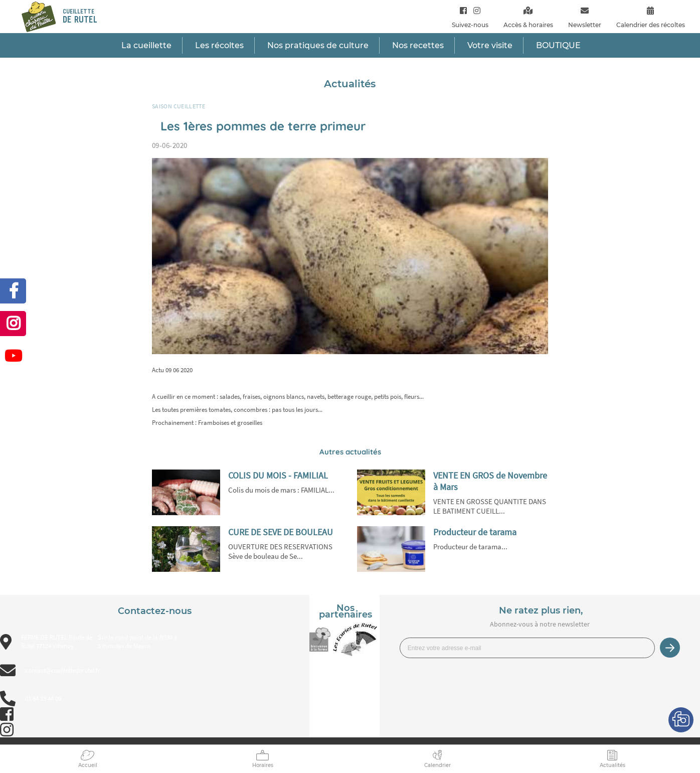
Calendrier (437, 765)
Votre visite (490, 45)
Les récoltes (219, 45)
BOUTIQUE (558, 45)
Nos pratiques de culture (318, 45)
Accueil (88, 765)
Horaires (263, 765)
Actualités (612, 765)
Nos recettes (418, 45)
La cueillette (146, 45)
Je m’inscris (670, 648)
